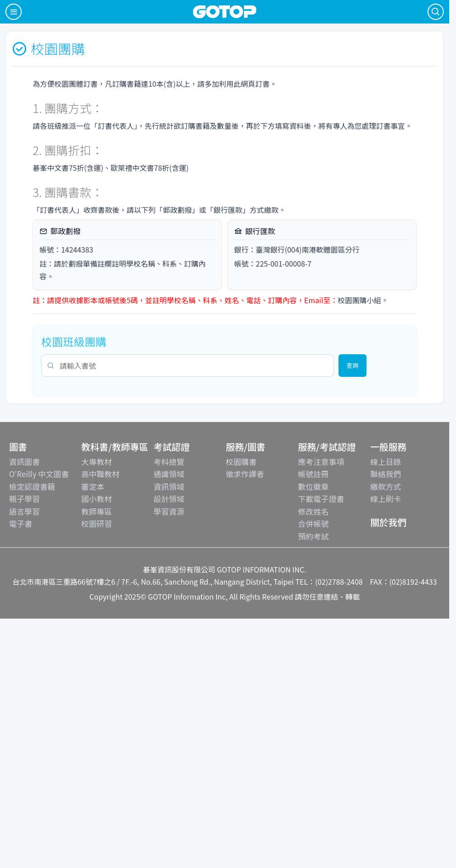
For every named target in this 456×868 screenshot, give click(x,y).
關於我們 (388, 522)
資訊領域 (169, 486)
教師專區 (97, 511)
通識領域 (169, 474)
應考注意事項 (321, 462)
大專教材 (97, 462)
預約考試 (313, 536)
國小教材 (97, 499)
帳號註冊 (313, 474)
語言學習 (24, 511)
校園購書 (241, 462)
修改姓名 (313, 511)
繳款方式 (385, 486)
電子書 (21, 523)
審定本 (93, 486)
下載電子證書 (321, 499)
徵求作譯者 (245, 474)
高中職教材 (101, 474)
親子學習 (24, 499)
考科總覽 (169, 462)
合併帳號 (313, 523)
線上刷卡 (385, 499)
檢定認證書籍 (32, 486)
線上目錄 (385, 462)
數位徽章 (313, 486)
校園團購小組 (359, 300)
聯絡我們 (385, 474)
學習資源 (169, 511)
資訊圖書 (24, 462)
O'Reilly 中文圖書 (39, 474)
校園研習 (97, 523)
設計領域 (169, 499)
